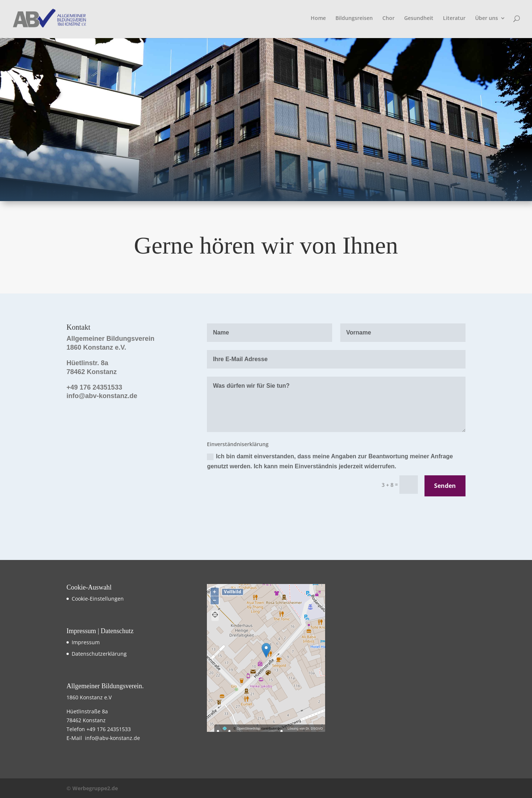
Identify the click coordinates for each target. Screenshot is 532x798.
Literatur (454, 18)
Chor (388, 18)
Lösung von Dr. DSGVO (305, 729)
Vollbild (233, 592)
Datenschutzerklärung (99, 654)
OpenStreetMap (249, 729)
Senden (445, 486)
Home (318, 18)
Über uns (487, 18)
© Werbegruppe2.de (92, 788)
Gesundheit (419, 18)
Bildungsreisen (354, 18)
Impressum (86, 642)
